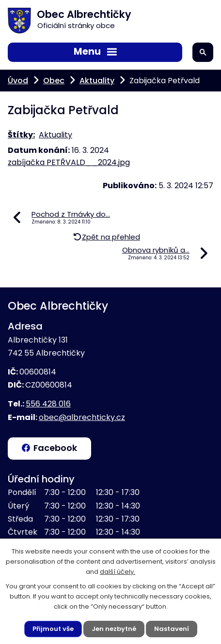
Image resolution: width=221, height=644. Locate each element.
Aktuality (97, 81)
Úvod (18, 81)
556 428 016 (48, 404)
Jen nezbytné (114, 629)
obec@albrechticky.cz (82, 417)
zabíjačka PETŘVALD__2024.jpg (69, 162)
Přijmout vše (53, 629)
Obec (54, 81)
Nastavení (172, 629)
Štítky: (21, 135)
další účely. (118, 572)
